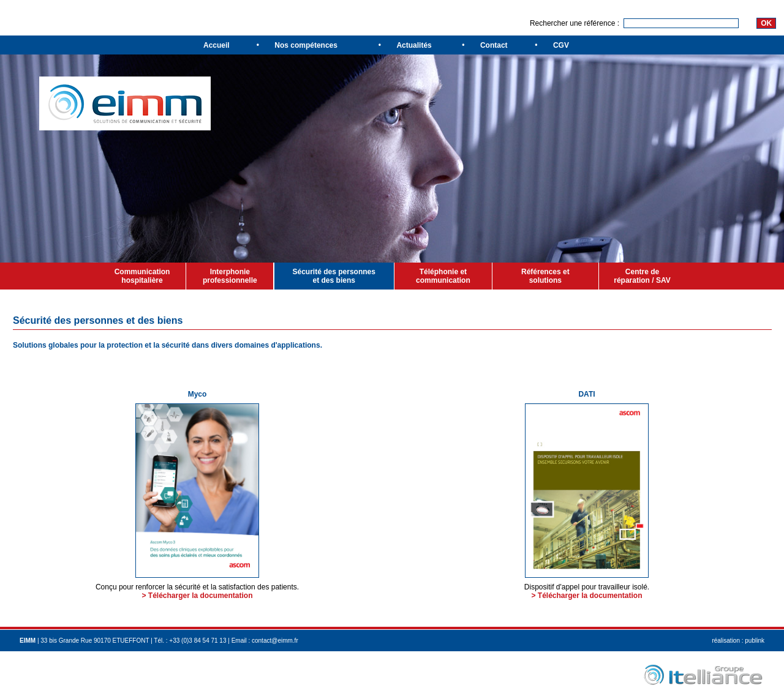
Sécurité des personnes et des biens (334, 276)
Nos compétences (306, 45)
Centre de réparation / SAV (642, 276)
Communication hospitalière (142, 276)
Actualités (414, 45)
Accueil (217, 45)
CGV (561, 45)
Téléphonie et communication (443, 276)
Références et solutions (545, 276)
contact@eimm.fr (275, 641)
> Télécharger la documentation (197, 596)
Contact (494, 45)
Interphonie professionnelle (230, 276)
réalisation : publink (738, 641)
